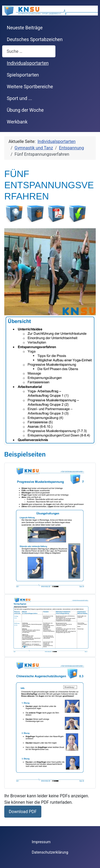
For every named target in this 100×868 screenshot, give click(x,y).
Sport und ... (20, 98)
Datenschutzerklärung (50, 852)
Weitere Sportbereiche (30, 87)
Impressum (41, 842)
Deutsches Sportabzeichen (35, 39)
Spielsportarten (23, 75)
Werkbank (17, 122)
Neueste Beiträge (25, 28)
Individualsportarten (28, 63)
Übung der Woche (25, 110)
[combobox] (29, 51)
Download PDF (23, 812)
